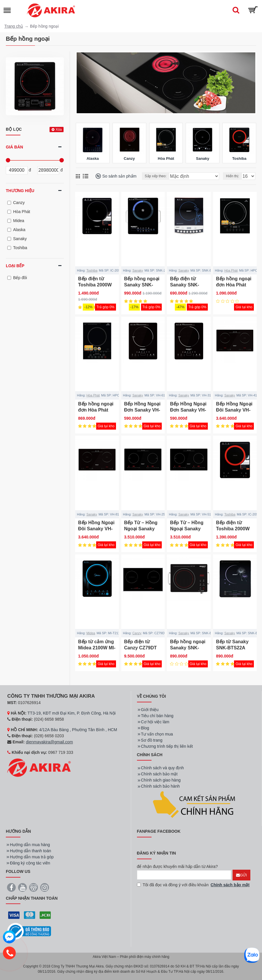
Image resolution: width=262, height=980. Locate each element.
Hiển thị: (232, 176)
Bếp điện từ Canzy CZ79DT (140, 645)
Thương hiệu (20, 191)
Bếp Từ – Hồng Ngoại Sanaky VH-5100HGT (187, 529)
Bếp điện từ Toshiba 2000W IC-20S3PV (95, 285)
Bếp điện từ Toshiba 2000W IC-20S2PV (233, 529)
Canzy (137, 633)
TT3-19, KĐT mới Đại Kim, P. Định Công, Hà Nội (71, 713)
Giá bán (14, 147)
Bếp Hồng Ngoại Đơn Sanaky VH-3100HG (188, 410)
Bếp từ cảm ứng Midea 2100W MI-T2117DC (97, 648)
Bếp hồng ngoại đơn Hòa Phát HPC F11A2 (96, 410)
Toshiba (92, 270)
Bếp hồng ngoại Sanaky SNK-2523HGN (142, 285)
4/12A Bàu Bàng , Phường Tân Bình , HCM (78, 730)
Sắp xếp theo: (156, 176)
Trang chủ (14, 26)
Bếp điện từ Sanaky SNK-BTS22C (184, 285)
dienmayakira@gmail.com (49, 742)
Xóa (59, 130)
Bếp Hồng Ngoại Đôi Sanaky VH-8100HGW (96, 529)
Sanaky (138, 270)
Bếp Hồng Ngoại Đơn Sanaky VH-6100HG (142, 410)
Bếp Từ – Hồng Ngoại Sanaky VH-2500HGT (141, 529)
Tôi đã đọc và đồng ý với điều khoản (194, 885)
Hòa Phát (231, 270)
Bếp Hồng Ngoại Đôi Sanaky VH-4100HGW (234, 410)
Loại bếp (15, 266)
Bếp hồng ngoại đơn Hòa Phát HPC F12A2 (234, 285)
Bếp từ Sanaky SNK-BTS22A (232, 645)
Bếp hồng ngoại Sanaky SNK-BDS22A (188, 648)
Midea (91, 633)
